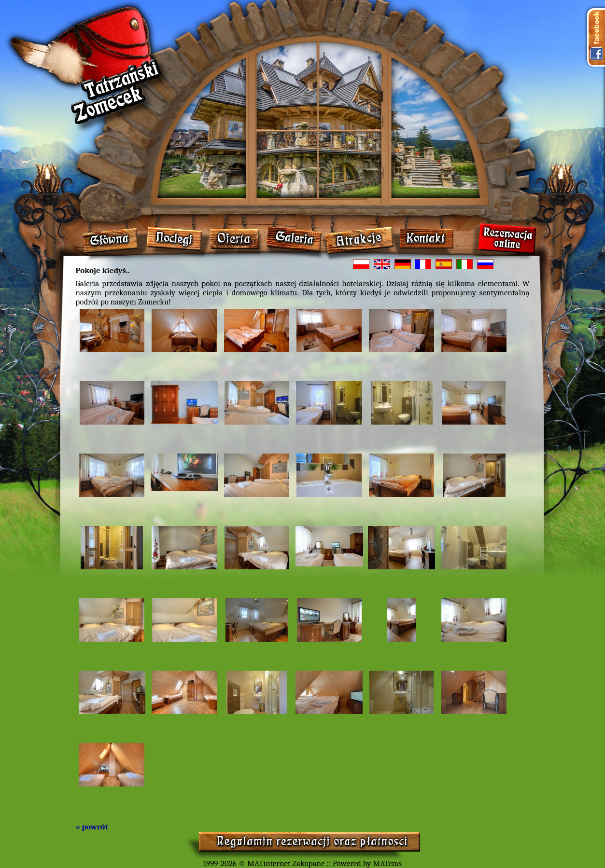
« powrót (92, 827)
